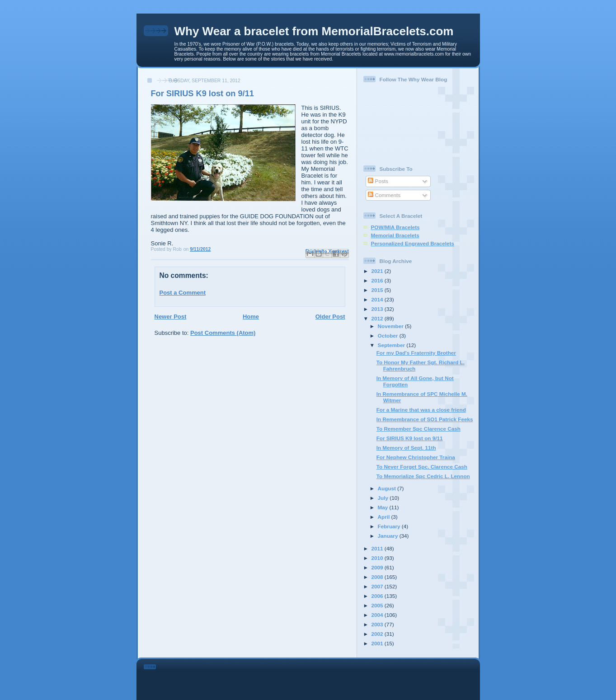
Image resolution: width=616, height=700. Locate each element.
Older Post (330, 317)
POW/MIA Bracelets (395, 227)
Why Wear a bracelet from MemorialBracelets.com (314, 31)
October (389, 336)
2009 (378, 567)
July (384, 498)
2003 (378, 624)
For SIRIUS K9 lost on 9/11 (410, 438)
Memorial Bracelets (395, 235)
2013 (378, 309)
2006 (378, 596)
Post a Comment (183, 293)
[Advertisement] (320, 678)
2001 (378, 643)
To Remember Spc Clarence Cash (419, 429)
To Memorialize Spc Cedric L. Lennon (423, 476)
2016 (378, 280)
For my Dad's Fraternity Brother (416, 353)
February (390, 526)
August (388, 488)
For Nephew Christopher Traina (416, 457)
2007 (378, 586)
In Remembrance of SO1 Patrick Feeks (425, 419)
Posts (378, 181)
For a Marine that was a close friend (421, 410)
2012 (378, 318)
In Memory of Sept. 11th (406, 448)
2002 (378, 634)
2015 (378, 290)
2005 (378, 605)
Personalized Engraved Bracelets (413, 243)
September (392, 345)
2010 (378, 558)
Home (251, 317)
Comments (384, 195)
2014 (378, 299)
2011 (378, 548)
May (384, 507)
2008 (378, 577)
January (389, 536)
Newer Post (171, 317)
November (391, 326)
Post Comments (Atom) (223, 333)
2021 (378, 271)
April (385, 517)
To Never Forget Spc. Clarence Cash (422, 467)
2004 (378, 615)
